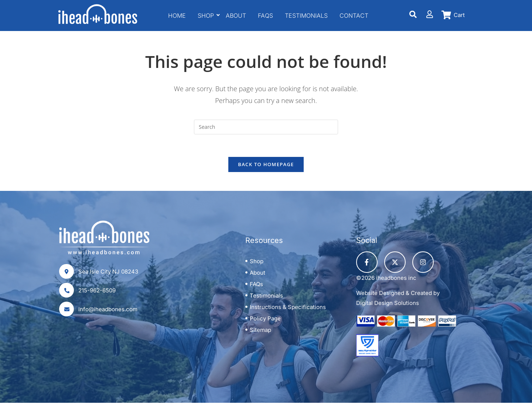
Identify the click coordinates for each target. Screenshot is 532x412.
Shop (207, 16)
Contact (354, 16)
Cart (459, 15)
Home (177, 16)
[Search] (413, 14)
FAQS (265, 16)
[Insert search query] (266, 127)
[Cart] (446, 15)
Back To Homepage (266, 164)
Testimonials (306, 16)
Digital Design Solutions (388, 303)
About (236, 16)
